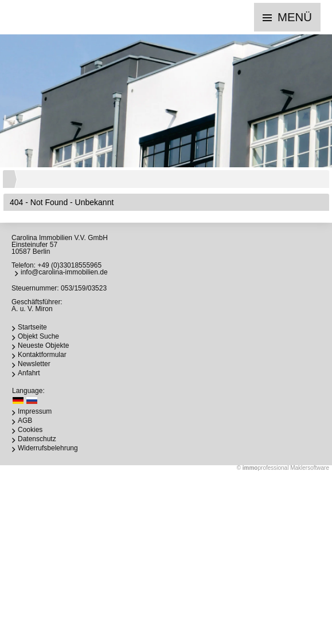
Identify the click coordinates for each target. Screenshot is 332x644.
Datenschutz (37, 439)
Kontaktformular (42, 355)
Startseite (32, 327)
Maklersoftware (310, 468)
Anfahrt (29, 373)
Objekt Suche (38, 336)
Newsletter (34, 364)
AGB (25, 421)
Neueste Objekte (43, 345)
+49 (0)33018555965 (69, 265)
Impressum (35, 411)
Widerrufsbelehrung (48, 448)
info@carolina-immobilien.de (64, 272)
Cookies (30, 430)
